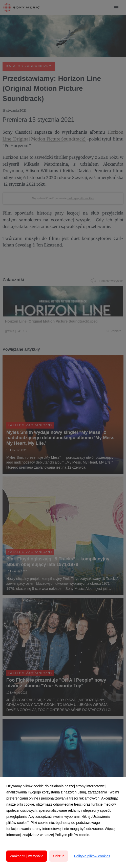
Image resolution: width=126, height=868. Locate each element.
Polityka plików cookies (92, 856)
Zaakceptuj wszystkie (27, 856)
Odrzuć (59, 856)
